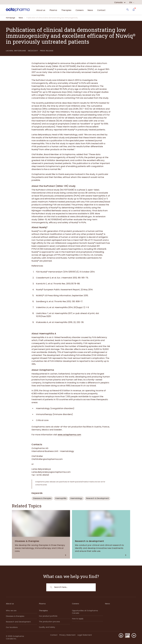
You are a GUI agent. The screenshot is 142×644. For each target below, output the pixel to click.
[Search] (128, 10)
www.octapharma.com (69, 435)
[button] (133, 635)
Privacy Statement (67, 635)
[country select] (120, 2)
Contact (54, 635)
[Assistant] (134, 10)
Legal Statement (85, 635)
